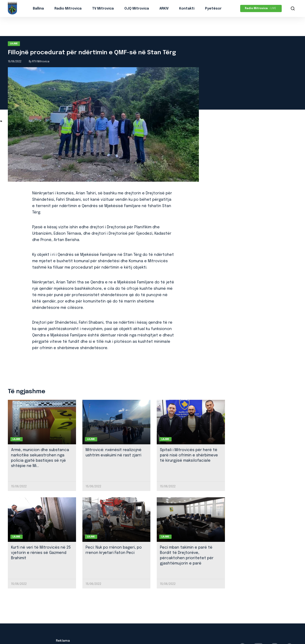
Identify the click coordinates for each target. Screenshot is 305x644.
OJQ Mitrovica (137, 9)
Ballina (38, 9)
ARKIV (164, 9)
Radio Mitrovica (68, 9)
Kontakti (187, 9)
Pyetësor (213, 9)
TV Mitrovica (103, 9)
